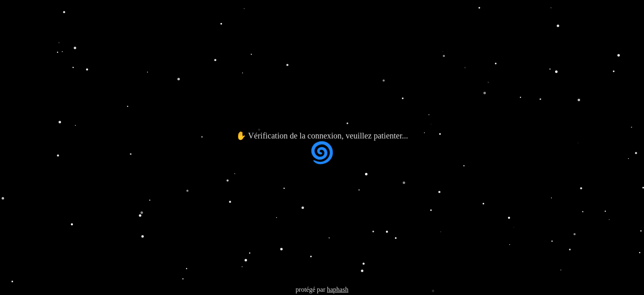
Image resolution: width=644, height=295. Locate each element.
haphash (338, 289)
